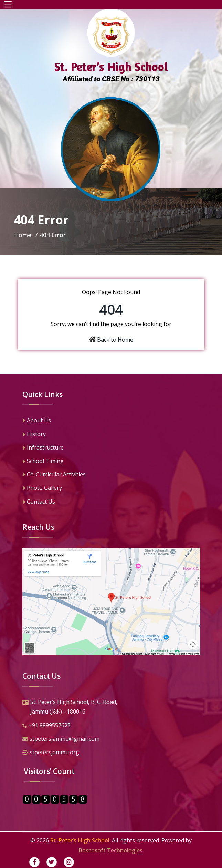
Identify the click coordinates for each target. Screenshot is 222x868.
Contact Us (39, 502)
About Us (37, 421)
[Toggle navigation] (8, 4)
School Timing (43, 462)
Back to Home (115, 340)
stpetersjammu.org (51, 753)
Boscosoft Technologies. (111, 850)
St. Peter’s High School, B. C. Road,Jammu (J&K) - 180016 (70, 708)
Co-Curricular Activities (54, 475)
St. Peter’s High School (80, 840)
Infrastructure (43, 448)
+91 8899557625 (46, 726)
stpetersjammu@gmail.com (61, 739)
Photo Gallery (42, 488)
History (34, 435)
